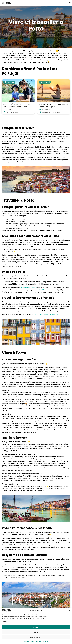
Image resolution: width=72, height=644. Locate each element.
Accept (36, 627)
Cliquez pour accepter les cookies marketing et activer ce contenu (36, 601)
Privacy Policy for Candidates (40, 642)
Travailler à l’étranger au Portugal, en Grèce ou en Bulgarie (53, 105)
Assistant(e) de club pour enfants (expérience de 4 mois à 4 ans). (16, 105)
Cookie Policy (27, 642)
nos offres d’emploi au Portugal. (47, 315)
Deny (36, 632)
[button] (69, 611)
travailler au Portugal (29, 288)
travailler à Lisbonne (42, 290)
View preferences (36, 637)
